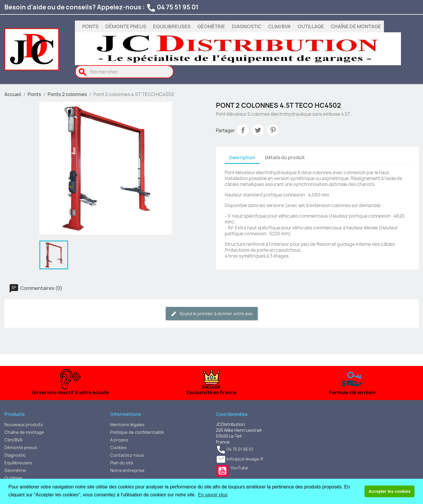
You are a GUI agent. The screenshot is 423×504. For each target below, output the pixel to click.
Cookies (118, 447)
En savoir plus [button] (213, 495)
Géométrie (211, 26)
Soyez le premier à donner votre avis (212, 314)
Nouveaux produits (24, 425)
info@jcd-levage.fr (245, 459)
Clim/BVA (280, 26)
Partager (243, 130)
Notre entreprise (127, 470)
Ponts (90, 26)
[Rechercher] (124, 72)
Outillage (311, 26)
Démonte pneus (126, 26)
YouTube (222, 471)
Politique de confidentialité (137, 432)
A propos (119, 440)
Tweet (258, 130)
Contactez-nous (127, 455)
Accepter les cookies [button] (390, 491)
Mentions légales (127, 425)
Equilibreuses (172, 26)
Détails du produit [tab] (285, 158)
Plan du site (122, 463)
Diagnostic (247, 26)
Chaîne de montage (356, 26)
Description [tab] (242, 158)
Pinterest (273, 130)
